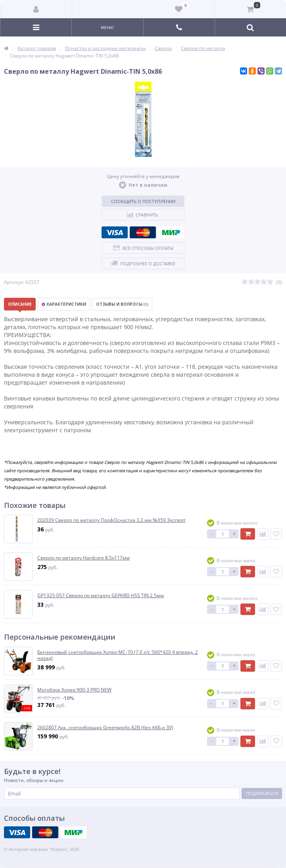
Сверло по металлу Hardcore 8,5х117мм (83, 558)
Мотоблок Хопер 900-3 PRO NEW (74, 690)
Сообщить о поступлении (143, 201)
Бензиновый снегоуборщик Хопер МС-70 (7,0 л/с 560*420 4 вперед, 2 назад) (118, 655)
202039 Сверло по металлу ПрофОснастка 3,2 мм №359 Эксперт (111, 520)
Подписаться (262, 793)
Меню (107, 27)
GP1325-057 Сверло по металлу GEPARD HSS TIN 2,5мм (101, 596)
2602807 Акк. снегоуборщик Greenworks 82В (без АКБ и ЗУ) (105, 728)
